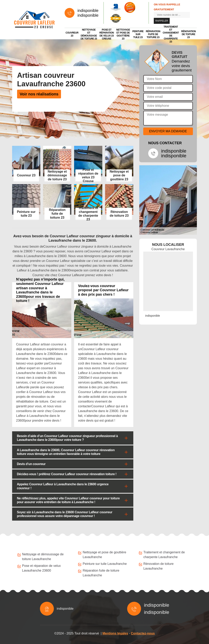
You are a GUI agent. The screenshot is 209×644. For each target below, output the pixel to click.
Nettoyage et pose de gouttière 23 (123, 34)
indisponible (88, 11)
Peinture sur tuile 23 (138, 34)
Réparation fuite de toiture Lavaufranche (101, 573)
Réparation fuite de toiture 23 (153, 34)
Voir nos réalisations (39, 94)
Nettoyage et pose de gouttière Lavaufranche (104, 555)
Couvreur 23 (72, 34)
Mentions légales (115, 633)
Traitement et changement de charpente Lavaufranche (164, 555)
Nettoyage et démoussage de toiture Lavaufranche (43, 557)
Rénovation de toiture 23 (188, 34)
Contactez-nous (143, 633)
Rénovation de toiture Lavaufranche (159, 566)
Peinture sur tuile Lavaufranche (105, 564)
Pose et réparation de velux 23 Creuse (107, 34)
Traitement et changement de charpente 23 (171, 34)
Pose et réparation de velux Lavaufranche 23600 (41, 568)
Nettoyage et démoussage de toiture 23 (89, 34)
